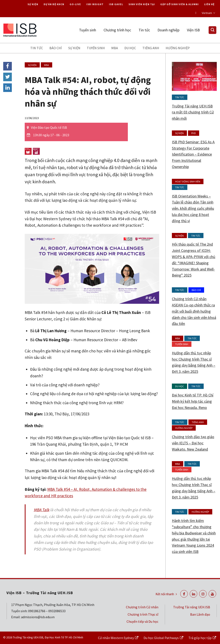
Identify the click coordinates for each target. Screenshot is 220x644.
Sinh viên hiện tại (142, 4)
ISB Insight (95, 4)
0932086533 (57, 611)
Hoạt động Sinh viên (188, 181)
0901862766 (37, 611)
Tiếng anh (151, 48)
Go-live (75, 4)
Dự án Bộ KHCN (54, 4)
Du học (130, 48)
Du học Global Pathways (161, 638)
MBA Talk (41, 510)
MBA (115, 48)
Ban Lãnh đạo (200, 614)
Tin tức (144, 30)
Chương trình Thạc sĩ (143, 614)
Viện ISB (193, 30)
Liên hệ (209, 4)
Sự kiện (33, 4)
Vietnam (208, 13)
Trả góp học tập (200, 638)
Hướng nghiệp (178, 48)
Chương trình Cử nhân (142, 607)
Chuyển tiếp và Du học (142, 621)
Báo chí (56, 48)
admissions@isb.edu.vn (38, 617)
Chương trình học (117, 30)
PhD (194, 133)
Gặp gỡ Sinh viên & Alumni (180, 4)
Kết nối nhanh (166, 594)
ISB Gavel (116, 4)
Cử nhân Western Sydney (116, 638)
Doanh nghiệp (168, 30)
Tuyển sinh (88, 30)
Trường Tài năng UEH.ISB (192, 607)
